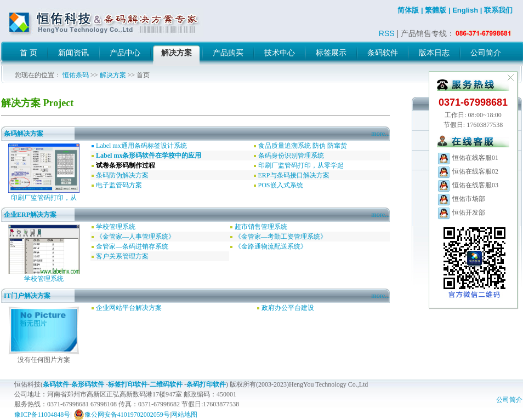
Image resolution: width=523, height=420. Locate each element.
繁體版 (436, 10)
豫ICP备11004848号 (42, 415)
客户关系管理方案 (122, 256)
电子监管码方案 (119, 185)
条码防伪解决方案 (122, 175)
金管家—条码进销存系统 (132, 246)
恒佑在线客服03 (468, 185)
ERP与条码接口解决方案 (294, 175)
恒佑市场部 (461, 199)
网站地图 (184, 415)
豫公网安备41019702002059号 (122, 415)
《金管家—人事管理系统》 (135, 237)
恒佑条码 (76, 75)
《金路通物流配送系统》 (271, 246)
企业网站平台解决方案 (129, 308)
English (465, 10)
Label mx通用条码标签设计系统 (141, 146)
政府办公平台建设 (288, 308)
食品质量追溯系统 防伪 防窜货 (303, 146)
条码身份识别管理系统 (291, 156)
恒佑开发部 (461, 212)
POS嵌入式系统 (281, 185)
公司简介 (509, 400)
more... (380, 134)
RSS (387, 33)
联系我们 (498, 10)
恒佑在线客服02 (468, 171)
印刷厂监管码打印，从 (44, 198)
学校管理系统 (44, 279)
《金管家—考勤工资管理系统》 (281, 237)
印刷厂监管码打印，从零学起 (301, 165)
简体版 (408, 10)
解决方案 (113, 75)
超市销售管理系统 (261, 227)
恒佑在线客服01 (468, 158)
